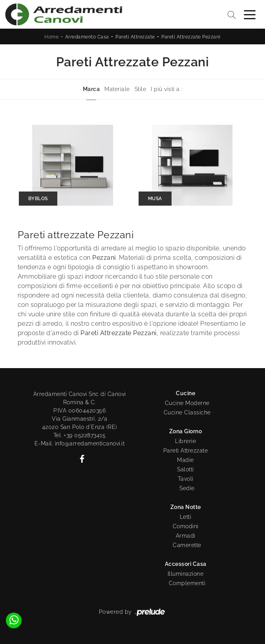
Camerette (187, 545)
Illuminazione (186, 574)
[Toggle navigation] (250, 14)
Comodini (186, 526)
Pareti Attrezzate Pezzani (191, 37)
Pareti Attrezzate (135, 37)
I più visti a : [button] (167, 89)
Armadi (186, 536)
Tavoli (186, 479)
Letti (186, 517)
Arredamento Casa (87, 37)
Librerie (185, 441)
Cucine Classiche (187, 412)
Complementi (187, 583)
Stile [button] (141, 89)
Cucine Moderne (187, 403)
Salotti (185, 469)
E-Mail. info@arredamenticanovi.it (80, 443)
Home (51, 37)
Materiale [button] (117, 89)
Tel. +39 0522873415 (80, 435)
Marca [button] (91, 89)
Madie (185, 460)
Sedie (187, 488)
